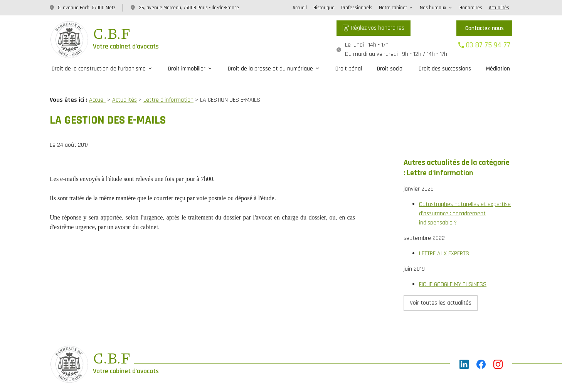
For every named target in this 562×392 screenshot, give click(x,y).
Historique (324, 8)
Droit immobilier (187, 69)
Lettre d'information (168, 92)
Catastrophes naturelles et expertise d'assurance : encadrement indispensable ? (465, 188)
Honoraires (471, 8)
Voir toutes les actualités (441, 278)
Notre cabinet (393, 8)
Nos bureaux (433, 8)
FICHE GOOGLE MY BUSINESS (453, 259)
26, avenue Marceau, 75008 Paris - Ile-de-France (189, 8)
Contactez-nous (485, 28)
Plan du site (172, 369)
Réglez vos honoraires (374, 28)
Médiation (498, 69)
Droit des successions (445, 69)
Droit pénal (349, 69)
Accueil (300, 8)
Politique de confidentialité (267, 369)
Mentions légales (212, 369)
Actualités (499, 8)
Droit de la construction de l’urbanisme (99, 69)
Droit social (390, 69)
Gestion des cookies (325, 369)
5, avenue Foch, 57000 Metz (87, 8)
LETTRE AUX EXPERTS (444, 229)
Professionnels (357, 8)
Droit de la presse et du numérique (270, 69)
